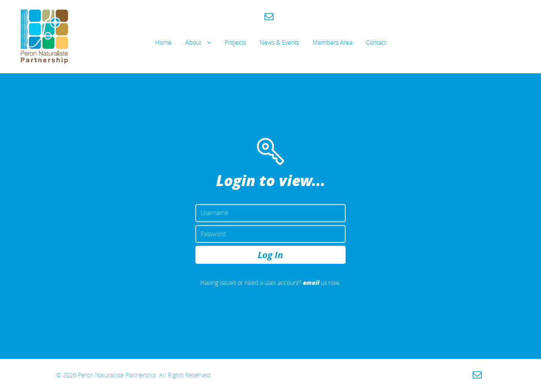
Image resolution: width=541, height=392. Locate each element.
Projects (235, 42)
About (193, 42)
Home (163, 42)
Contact (376, 42)
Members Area (332, 42)
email (311, 282)
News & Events (279, 42)
